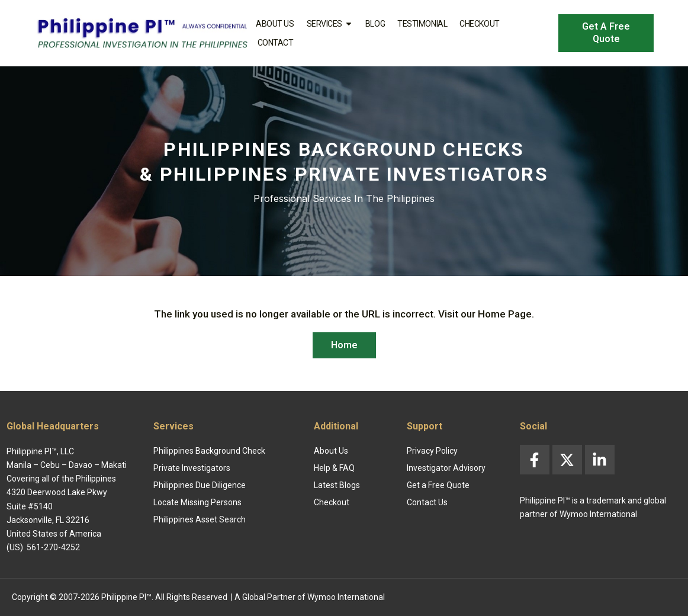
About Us (275, 24)
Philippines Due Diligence (200, 485)
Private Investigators (192, 468)
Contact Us (427, 502)
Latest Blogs (337, 485)
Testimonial (422, 24)
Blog (375, 24)
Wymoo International (346, 597)
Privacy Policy (432, 451)
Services (330, 24)
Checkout (479, 24)
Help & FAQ (334, 468)
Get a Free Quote (438, 485)
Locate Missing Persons (197, 502)
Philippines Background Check (209, 451)
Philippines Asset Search (200, 519)
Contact (276, 43)
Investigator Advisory (446, 468)
